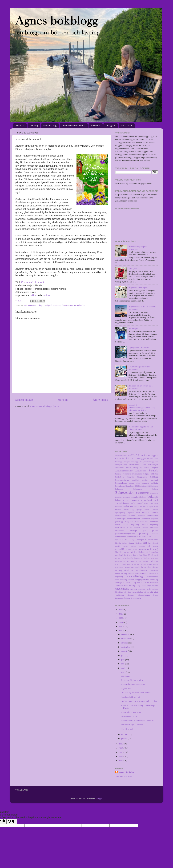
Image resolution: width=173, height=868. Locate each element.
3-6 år (143, 455)
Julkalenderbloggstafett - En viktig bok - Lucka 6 (141, 428)
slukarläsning (121, 573)
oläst (117, 555)
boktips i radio (123, 500)
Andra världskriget (150, 465)
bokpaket (155, 486)
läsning (131, 543)
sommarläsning (135, 576)
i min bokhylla (134, 528)
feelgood (48, 305)
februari (125, 734)
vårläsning (120, 595)
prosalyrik (154, 558)
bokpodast (119, 489)
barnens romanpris (123, 474)
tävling (132, 586)
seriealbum (135, 564)
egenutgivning (120, 513)
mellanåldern (121, 549)
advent (150, 459)
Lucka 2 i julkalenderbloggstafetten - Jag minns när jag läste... (142, 408)
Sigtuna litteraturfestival (149, 564)
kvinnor (130, 537)
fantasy (155, 512)
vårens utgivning (151, 592)
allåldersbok (134, 465)
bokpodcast (138, 489)
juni (123, 660)
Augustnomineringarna (138, 287)
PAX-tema (128, 555)
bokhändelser (121, 483)
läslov (125, 543)
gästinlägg (119, 522)
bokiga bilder (134, 483)
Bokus (47, 295)
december (126, 634)
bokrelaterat (142, 493)
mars (124, 672)
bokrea (155, 489)
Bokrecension (30, 305)
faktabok (146, 513)
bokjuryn (145, 483)
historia (118, 525)
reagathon (119, 561)
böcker (130, 506)
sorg (126, 580)
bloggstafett (142, 477)
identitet (145, 528)
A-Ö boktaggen (139, 459)
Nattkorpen (133, 328)
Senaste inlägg (24, 400)
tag (135, 582)
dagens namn (153, 506)
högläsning (135, 525)
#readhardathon (121, 455)
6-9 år (118, 459)
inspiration (120, 531)
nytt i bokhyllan (137, 552)
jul (145, 531)
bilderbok (120, 477)
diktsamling (129, 510)
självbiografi (120, 567)
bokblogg (154, 477)
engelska (131, 513)
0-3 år (129, 455)
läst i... (147, 543)
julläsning (143, 534)
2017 (121, 748)
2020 (121, 626)
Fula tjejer (133, 268)
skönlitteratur (67, 305)
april (124, 668)
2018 (121, 744)
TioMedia (119, 586)
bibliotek (154, 474)
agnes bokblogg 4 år (134, 462)
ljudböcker (154, 537)
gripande (154, 519)
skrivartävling (146, 567)
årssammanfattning (123, 598)
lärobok (122, 540)
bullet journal (137, 503)
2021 (121, 622)
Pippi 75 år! (148, 555)
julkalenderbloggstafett (125, 534)
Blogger (99, 798)
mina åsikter (133, 549)
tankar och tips (143, 583)
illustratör (154, 528)
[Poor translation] (12, 821)
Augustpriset (141, 471)
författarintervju (133, 519)
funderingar (120, 519)
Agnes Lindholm (126, 772)
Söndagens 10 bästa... (124, 583)
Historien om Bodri (129, 716)
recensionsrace (129, 561)
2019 (121, 631)
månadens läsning (148, 549)
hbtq (147, 522)
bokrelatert (154, 493)
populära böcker (121, 558)
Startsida (20, 125)
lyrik (117, 540)
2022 (121, 618)
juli (123, 655)
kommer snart (121, 537)
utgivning (133, 589)
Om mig (34, 125)
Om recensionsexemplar (74, 125)
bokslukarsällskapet (139, 497)
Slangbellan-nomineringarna (133, 684)
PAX (121, 555)
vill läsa (127, 592)
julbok (155, 531)
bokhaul (154, 480)
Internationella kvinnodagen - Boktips (137, 721)
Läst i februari (127, 729)
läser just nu (142, 540)
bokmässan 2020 (145, 486)
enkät (138, 513)
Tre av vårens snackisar (131, 712)
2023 (121, 614)
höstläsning (120, 528)
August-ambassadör (124, 471)
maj (123, 664)
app (141, 468)
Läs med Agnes (131, 540)
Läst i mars (125, 676)
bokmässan (120, 486)
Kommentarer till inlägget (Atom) (45, 406)
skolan (128, 567)
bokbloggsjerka (122, 480)
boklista (154, 483)
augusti (125, 651)
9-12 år (126, 458)
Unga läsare (127, 125)
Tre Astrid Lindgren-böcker (133, 680)
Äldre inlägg (101, 400)
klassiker (155, 534)
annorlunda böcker (123, 468)
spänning (154, 580)
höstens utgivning (150, 525)
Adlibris (34, 295)
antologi (135, 468)
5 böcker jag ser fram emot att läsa (136, 693)
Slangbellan (154, 570)
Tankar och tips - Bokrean (132, 725)
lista (145, 537)
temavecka (154, 583)
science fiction (121, 564)
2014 (121, 761)
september (126, 647)
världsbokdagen (143, 595)
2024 (121, 610)
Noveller (119, 552)
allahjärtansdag (121, 465)
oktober (125, 643)
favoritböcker (121, 516)
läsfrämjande (153, 540)
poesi (156, 555)
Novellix (126, 552)
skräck (127, 570)
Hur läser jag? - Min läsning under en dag (139, 701)
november (126, 638)
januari (125, 738)
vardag (149, 589)
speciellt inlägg (134, 580)
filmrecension (152, 516)
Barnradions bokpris (141, 474)
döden (147, 510)
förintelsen (146, 519)
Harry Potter (139, 522)
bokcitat (145, 480)
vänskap (130, 595)
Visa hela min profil (124, 776)
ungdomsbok (122, 589)
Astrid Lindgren (151, 468)
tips (126, 586)
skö (133, 570)
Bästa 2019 (149, 503)
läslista (118, 543)
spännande (145, 580)
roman (139, 561)
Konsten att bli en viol (32, 282)
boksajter (119, 497)
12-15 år (135, 455)
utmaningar (142, 589)
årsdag (155, 595)
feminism (141, 516)
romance (57, 305)
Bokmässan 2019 (132, 486)
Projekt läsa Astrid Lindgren (139, 558)
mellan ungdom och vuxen (144, 546)
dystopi (139, 510)
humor (126, 525)
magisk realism (122, 546)
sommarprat (120, 580)
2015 (121, 756)
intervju (133, 531)
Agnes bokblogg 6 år (150, 462)
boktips (40, 305)
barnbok (153, 471)
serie (129, 564)
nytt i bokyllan (152, 552)
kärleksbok (138, 537)
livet (148, 537)
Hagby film (129, 522)
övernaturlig (136, 598)
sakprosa (154, 561)
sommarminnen (152, 577)
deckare (118, 510)
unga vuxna (152, 586)
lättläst (155, 543)
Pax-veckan (138, 555)
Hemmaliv (154, 522)
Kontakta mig (50, 125)
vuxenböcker (80, 305)
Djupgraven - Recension (139, 348)
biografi (130, 477)
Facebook (96, 125)
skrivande (135, 567)
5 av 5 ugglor (152, 455)
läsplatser (139, 543)
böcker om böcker (141, 506)
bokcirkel (135, 480)
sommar (131, 573)
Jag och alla (126, 689)
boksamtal (126, 497)
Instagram (111, 125)
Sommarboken (141, 573)
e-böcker (155, 510)
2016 (121, 752)
